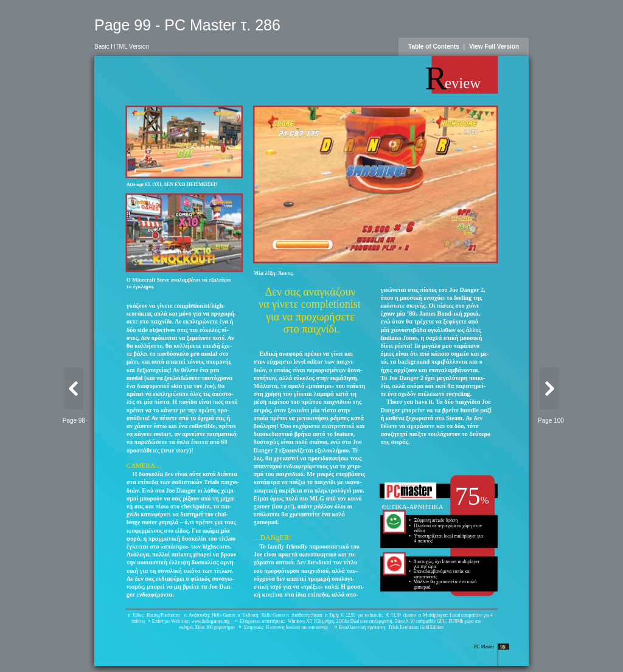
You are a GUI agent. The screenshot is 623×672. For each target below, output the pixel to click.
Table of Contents (434, 47)
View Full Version (494, 47)
